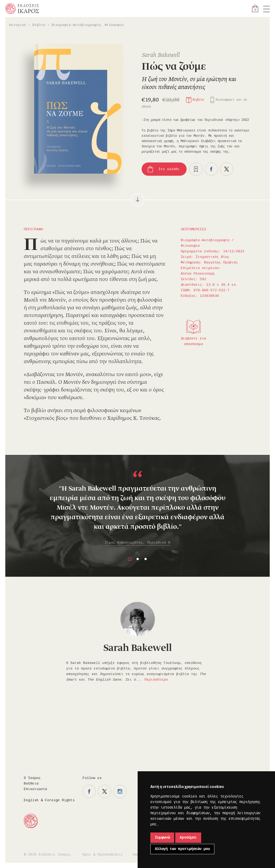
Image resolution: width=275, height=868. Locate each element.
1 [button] (130, 559)
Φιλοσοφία (114, 25)
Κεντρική (18, 25)
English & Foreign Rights (49, 800)
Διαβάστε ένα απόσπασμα (193, 341)
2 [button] (138, 559)
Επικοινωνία (35, 789)
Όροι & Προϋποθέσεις (103, 855)
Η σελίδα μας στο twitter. (105, 791)
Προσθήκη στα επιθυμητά (196, 169)
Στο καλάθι (169, 169)
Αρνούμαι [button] (188, 838)
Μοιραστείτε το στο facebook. (211, 169)
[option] (137, 508)
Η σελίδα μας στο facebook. (89, 791)
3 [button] (146, 559)
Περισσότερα (156, 680)
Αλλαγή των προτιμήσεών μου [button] (182, 849)
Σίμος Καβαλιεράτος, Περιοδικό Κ (138, 543)
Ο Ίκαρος (32, 778)
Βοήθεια (31, 784)
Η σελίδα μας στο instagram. (120, 791)
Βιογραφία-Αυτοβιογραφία (76, 25)
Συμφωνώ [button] (162, 838)
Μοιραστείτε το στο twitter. (227, 169)
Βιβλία (39, 25)
